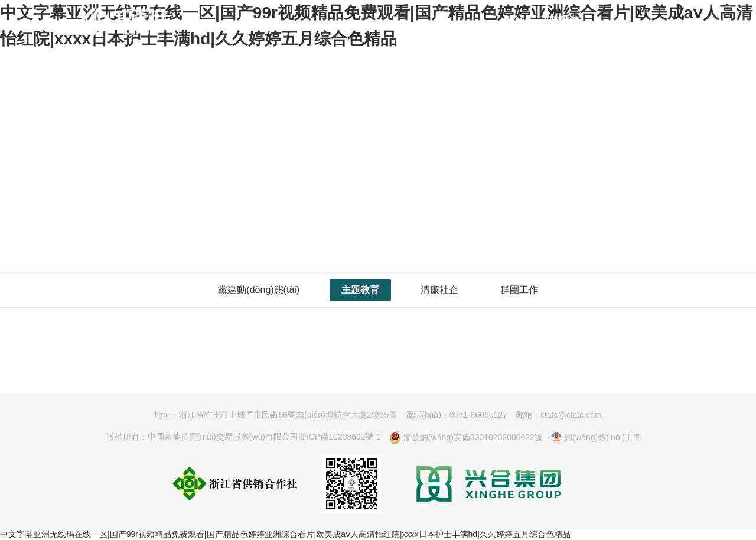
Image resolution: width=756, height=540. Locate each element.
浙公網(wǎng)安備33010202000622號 (466, 438)
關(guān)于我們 (541, 21)
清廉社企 (439, 290)
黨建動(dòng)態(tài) (259, 290)
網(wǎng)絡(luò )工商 (596, 438)
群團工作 (519, 290)
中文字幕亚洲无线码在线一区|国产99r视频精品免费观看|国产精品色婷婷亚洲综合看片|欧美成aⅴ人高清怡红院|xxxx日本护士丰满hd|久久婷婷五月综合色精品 (285, 534)
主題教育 (360, 290)
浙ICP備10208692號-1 (340, 437)
